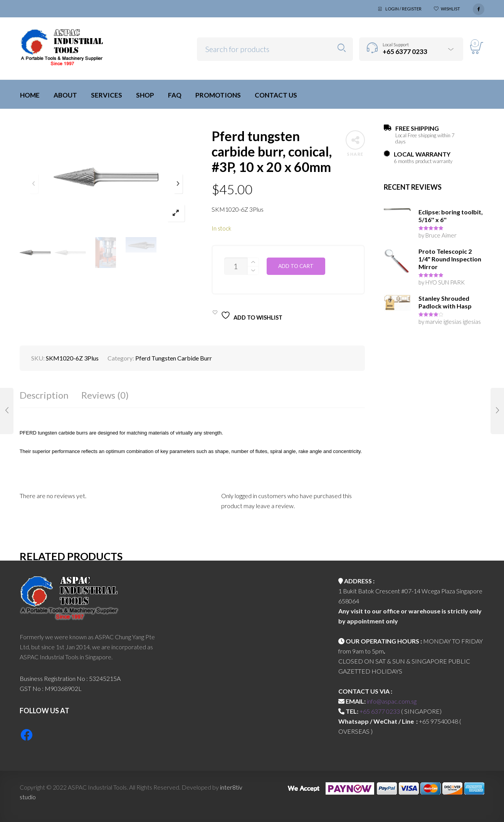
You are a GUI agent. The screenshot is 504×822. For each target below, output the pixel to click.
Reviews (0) (105, 395)
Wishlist (450, 9)
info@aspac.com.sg (392, 701)
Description (44, 395)
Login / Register (403, 9)
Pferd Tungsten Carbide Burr (174, 358)
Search (342, 48)
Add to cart (296, 266)
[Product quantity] (236, 266)
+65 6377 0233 (380, 711)
